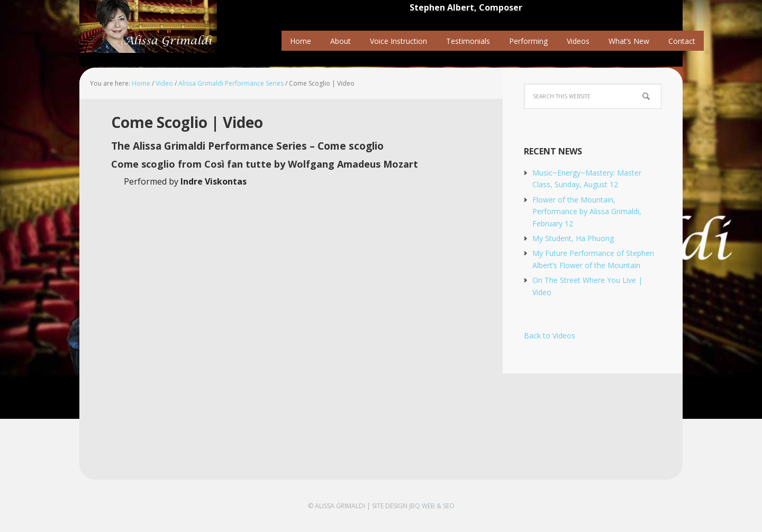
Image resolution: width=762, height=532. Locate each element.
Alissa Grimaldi (148, 26)
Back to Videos (550, 336)
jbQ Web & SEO (432, 506)
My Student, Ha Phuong (573, 238)
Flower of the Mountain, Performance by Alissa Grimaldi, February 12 (587, 212)
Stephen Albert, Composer (466, 7)
